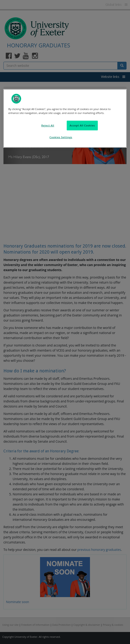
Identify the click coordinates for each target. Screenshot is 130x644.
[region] (65, 118)
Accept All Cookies (82, 125)
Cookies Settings (61, 137)
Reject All (48, 125)
